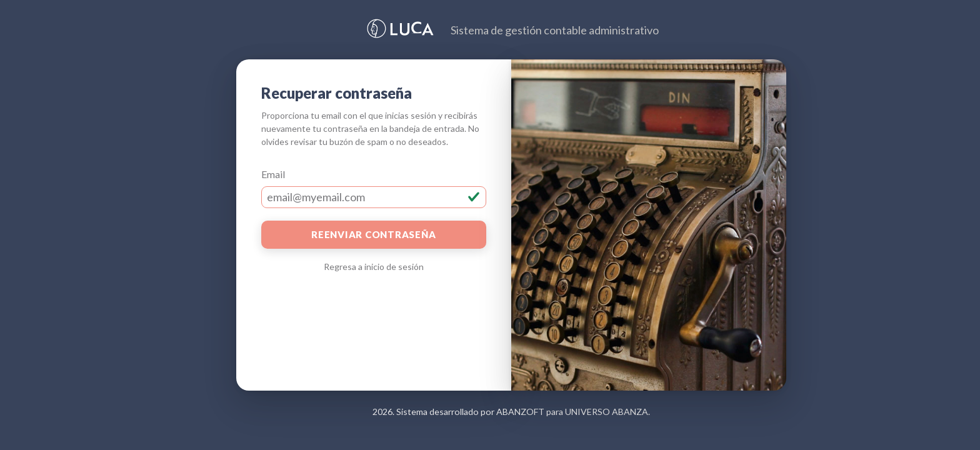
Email (273, 174)
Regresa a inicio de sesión (374, 267)
